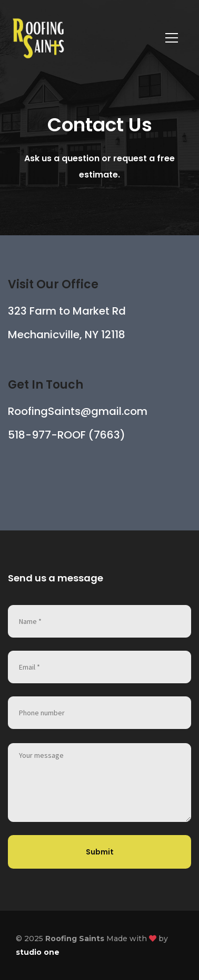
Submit (100, 852)
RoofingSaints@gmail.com (78, 411)
